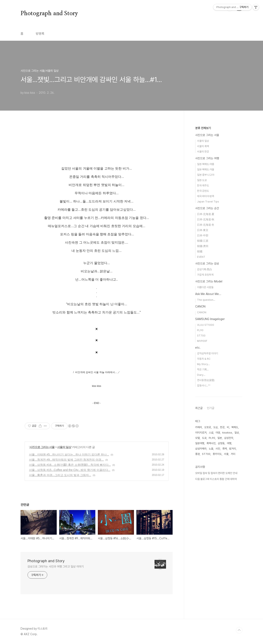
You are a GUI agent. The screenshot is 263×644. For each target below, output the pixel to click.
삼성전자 (229, 438)
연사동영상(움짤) (206, 380)
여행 (229, 443)
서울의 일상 (64, 447)
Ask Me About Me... (208, 294)
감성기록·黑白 (205, 269)
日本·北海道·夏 (206, 214)
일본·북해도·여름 (206, 164)
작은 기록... (203, 369)
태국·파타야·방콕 (206, 196)
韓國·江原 (203, 241)
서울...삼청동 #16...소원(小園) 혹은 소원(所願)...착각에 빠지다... (70, 465)
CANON (200, 306)
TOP (239, 630)
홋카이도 (217, 454)
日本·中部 (203, 235)
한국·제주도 (203, 186)
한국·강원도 (203, 191)
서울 (226, 454)
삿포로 (208, 427)
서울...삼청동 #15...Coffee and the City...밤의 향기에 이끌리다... (70, 470)
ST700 (201, 336)
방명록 (40, 34)
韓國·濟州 (203, 246)
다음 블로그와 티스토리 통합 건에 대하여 (216, 479)
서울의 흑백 (203, 146)
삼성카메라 (201, 449)
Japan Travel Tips (208, 202)
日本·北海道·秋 (206, 219)
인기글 (211, 408)
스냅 (211, 433)
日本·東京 (203, 230)
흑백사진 (211, 443)
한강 (222, 427)
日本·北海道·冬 (206, 225)
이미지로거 (201, 433)
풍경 (197, 454)
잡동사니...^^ (204, 386)
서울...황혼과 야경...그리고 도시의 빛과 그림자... (60, 475)
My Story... (203, 364)
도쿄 (204, 438)
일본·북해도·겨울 (206, 169)
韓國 (200, 251)
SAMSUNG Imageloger (210, 319)
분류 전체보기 (203, 128)
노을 (211, 449)
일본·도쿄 (202, 180)
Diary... (201, 375)
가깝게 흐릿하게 (205, 275)
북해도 (235, 427)
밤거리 (232, 449)
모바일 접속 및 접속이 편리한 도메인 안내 (216, 473)
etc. (198, 348)
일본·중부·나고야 (206, 175)
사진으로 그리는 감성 (207, 264)
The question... (206, 300)
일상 (237, 433)
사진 (218, 449)
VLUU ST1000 (206, 325)
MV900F (202, 341)
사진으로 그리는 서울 (42, 447)
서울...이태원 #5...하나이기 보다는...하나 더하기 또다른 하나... (69, 454)
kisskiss (227, 433)
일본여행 (200, 443)
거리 (233, 454)
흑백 (225, 449)
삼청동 (221, 443)
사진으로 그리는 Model (209, 281)
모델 (197, 438)
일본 (220, 438)
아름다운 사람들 (205, 287)
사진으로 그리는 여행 (207, 158)
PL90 (200, 330)
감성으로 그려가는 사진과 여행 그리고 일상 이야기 (56, 567)
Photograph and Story (49, 14)
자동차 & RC (204, 359)
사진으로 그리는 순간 (207, 208)
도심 (216, 427)
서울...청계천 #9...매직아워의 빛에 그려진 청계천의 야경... (66, 460)
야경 (218, 433)
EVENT (201, 257)
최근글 (199, 408)
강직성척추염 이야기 (208, 353)
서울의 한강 (203, 152)
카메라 (199, 427)
